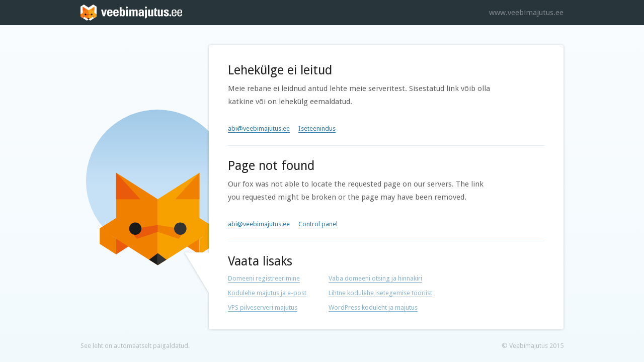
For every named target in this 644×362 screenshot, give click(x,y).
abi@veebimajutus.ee (259, 128)
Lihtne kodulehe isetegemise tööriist (380, 293)
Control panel (318, 224)
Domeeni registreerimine (264, 278)
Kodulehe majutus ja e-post (267, 293)
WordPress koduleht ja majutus (373, 307)
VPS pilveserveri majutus (263, 307)
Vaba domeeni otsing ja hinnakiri (375, 278)
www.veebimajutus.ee (526, 13)
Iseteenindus (317, 128)
